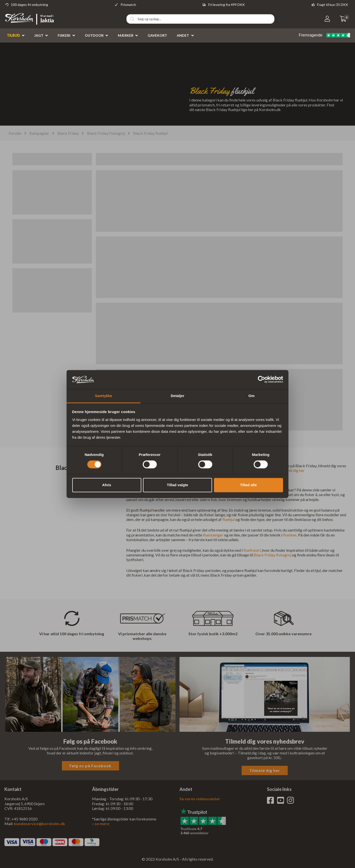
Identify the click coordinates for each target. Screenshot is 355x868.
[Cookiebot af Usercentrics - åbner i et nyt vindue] (261, 380)
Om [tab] (251, 396)
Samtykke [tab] (104, 396)
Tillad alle (248, 485)
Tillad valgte (177, 485)
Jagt (39, 35)
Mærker (126, 35)
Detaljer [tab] (177, 396)
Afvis (107, 485)
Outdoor (94, 35)
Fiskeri (64, 35)
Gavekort (157, 35)
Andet (183, 35)
